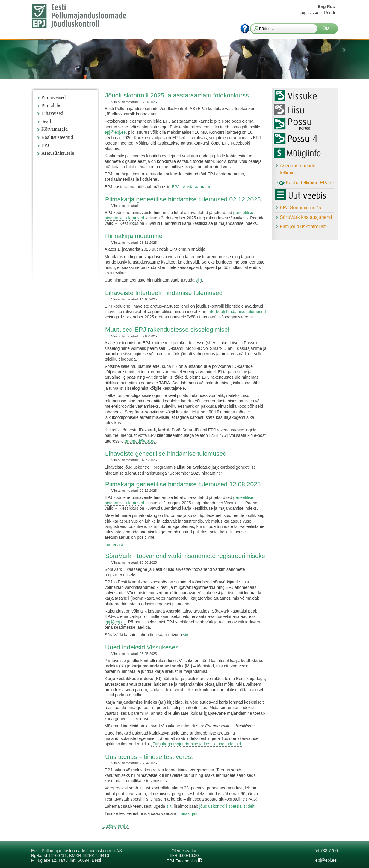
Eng (322, 7)
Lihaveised (52, 113)
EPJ (45, 145)
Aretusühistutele (58, 153)
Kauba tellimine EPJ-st (306, 183)
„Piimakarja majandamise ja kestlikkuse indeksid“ (197, 744)
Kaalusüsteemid (57, 137)
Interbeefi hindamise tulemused (237, 312)
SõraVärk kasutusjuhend (306, 217)
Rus (331, 7)
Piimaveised (54, 97)
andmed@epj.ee (140, 441)
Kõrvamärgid (55, 129)
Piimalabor (52, 105)
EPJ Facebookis (184, 861)
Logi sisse (309, 13)
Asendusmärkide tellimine (298, 169)
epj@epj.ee (115, 132)
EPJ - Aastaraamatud (191, 187)
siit (169, 806)
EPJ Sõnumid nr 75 (300, 208)
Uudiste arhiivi (116, 826)
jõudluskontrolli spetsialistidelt (227, 806)
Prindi (329, 13)
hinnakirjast (188, 813)
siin (199, 280)
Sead (46, 121)
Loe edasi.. (115, 545)
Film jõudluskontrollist (303, 227)
